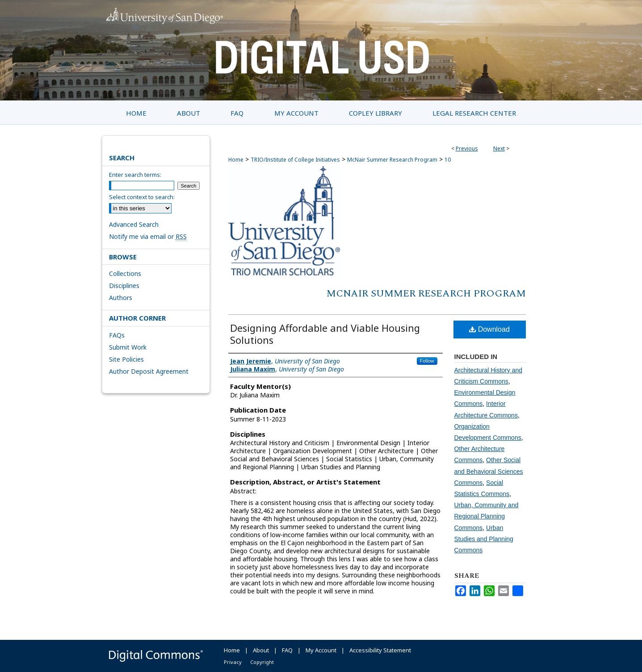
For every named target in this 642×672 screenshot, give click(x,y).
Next (499, 148)
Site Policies (126, 359)
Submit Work (128, 347)
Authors (121, 298)
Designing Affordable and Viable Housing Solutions (325, 334)
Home (236, 160)
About (261, 650)
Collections (125, 273)
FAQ (287, 650)
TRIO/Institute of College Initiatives (295, 160)
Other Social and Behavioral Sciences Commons (489, 471)
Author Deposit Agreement (149, 371)
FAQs (117, 335)
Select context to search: (142, 197)
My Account (321, 650)
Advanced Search (134, 224)
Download (489, 329)
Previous (467, 148)
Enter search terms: (135, 175)
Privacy (233, 662)
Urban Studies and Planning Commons (484, 539)
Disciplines (124, 286)
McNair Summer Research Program (392, 160)
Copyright (262, 662)
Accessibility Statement (380, 650)
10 (448, 160)
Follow (427, 361)
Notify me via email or (148, 236)
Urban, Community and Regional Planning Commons (487, 516)
